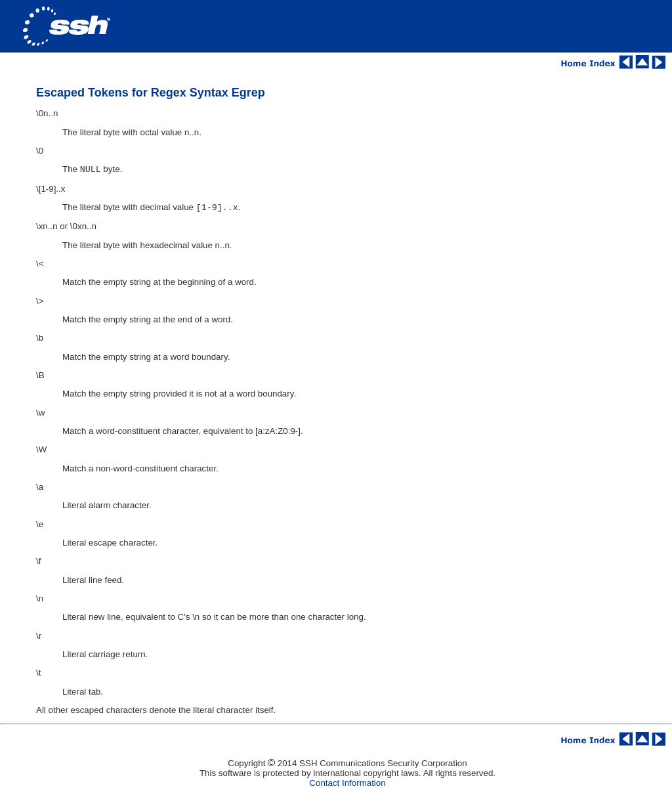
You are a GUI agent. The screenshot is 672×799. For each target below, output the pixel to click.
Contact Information (347, 786)
